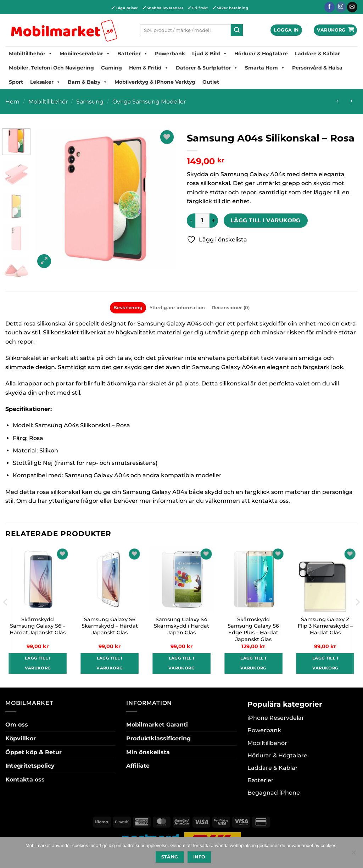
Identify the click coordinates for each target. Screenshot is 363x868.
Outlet (211, 82)
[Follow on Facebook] (330, 7)
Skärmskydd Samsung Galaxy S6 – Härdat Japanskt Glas (38, 626)
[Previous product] (351, 102)
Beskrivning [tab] (128, 308)
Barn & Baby (88, 82)
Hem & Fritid (149, 68)
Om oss (17, 725)
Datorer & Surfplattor (207, 68)
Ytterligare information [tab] (177, 308)
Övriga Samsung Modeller (149, 102)
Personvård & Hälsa (317, 68)
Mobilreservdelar (85, 54)
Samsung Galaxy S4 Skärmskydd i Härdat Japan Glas (181, 626)
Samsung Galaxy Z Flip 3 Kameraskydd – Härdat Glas (325, 626)
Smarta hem (265, 68)
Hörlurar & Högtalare (261, 54)
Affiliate (138, 766)
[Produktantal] (202, 221)
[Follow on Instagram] (341, 7)
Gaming (111, 68)
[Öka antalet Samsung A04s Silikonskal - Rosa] (214, 221)
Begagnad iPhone (274, 793)
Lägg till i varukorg (266, 220)
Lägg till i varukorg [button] (38, 663)
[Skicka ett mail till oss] (352, 7)
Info (199, 857)
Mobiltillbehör (31, 54)
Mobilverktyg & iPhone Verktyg (155, 82)
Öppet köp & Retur (33, 752)
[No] (353, 855)
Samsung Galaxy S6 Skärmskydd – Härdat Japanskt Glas (110, 626)
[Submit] (237, 30)
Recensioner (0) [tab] (231, 308)
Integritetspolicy (30, 766)
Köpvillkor (21, 738)
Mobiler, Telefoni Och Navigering (51, 68)
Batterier (133, 54)
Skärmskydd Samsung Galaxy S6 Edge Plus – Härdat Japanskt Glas (253, 629)
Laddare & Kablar (317, 54)
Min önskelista (148, 752)
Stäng (170, 857)
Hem (12, 102)
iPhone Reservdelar (276, 718)
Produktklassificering (158, 738)
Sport (16, 82)
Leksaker (45, 82)
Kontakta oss (25, 780)
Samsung (90, 102)
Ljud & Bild (210, 54)
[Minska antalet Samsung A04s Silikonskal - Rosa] (191, 221)
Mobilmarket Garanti (157, 725)
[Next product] (337, 102)
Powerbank (170, 54)
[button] (286, 30)
